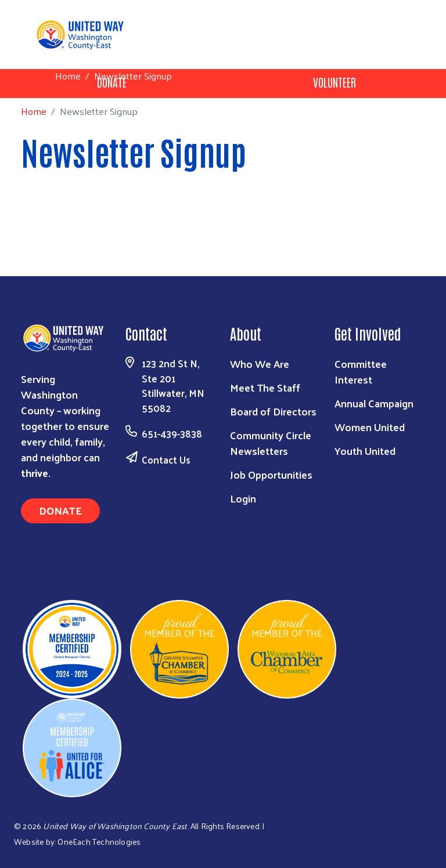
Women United (370, 427)
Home (68, 76)
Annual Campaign (374, 403)
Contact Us (166, 460)
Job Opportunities (271, 474)
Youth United (365, 451)
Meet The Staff (265, 387)
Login (243, 498)
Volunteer (334, 82)
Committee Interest (361, 371)
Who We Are (260, 364)
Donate (60, 510)
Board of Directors (273, 411)
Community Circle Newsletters (271, 443)
